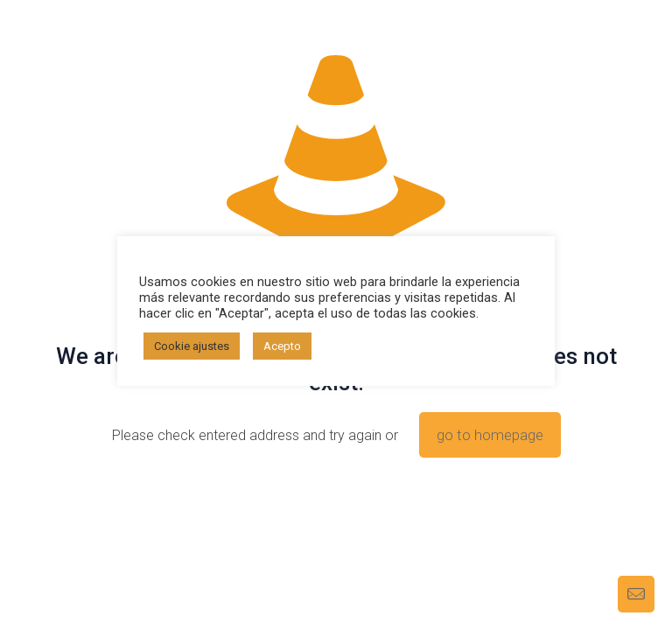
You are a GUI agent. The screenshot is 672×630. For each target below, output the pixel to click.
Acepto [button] (282, 346)
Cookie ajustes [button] (192, 346)
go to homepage (490, 435)
